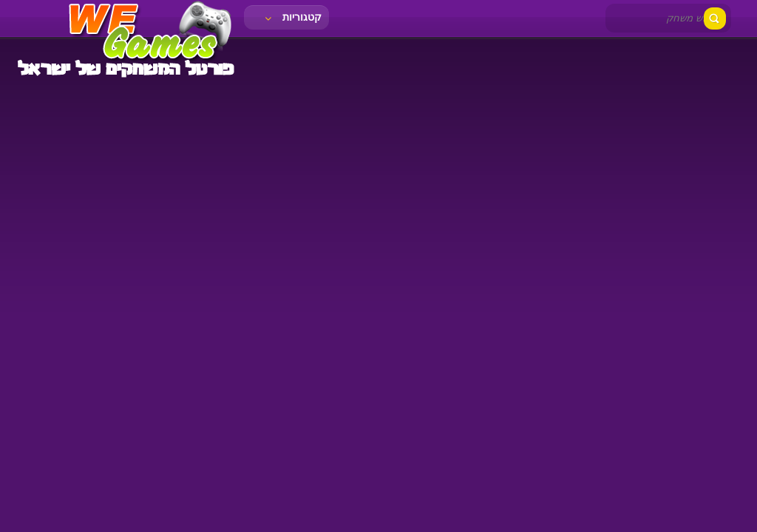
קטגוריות (292, 17)
